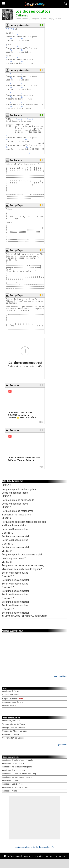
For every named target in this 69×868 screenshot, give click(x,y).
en (51, 856)
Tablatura (16, 115)
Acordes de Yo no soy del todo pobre (17, 767)
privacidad (39, 856)
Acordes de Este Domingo (13, 784)
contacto (61, 856)
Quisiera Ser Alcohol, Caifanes (15, 731)
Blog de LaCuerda (13, 699)
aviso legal (28, 856)
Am (11, 39)
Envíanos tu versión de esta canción (25, 357)
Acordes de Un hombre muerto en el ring (19, 774)
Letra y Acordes (20, 25)
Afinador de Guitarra (11, 695)
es (47, 856)
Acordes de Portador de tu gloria (15, 787)
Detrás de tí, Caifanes (11, 734)
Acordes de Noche (10, 791)
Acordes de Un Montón (12, 781)
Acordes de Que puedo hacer (14, 770)
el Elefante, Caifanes (11, 721)
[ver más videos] (60, 676)
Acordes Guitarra (9, 706)
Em (22, 39)
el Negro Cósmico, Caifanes (14, 728)
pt (55, 856)
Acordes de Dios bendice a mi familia (18, 760)
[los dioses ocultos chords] (25, 847)
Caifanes (22, 15)
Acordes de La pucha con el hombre (17, 777)
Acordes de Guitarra (11, 691)
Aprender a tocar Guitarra (13, 702)
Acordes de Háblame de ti (13, 763)
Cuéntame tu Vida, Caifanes (14, 738)
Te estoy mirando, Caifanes (14, 724)
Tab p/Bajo (16, 205)
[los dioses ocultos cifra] (45, 847)
